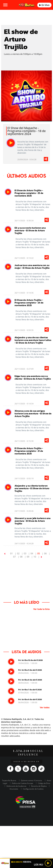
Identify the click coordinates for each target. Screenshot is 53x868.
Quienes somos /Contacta (31, 780)
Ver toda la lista (41, 609)
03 (25, 553)
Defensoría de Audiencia (16, 786)
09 (28, 557)
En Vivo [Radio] (44, 5)
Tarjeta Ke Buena (9, 780)
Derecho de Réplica (39, 786)
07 (14, 557)
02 (18, 553)
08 (21, 557)
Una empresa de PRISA (27, 800)
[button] (26, 858)
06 (45, 553)
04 (32, 553)
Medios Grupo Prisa (27, 807)
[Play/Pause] (48, 863)
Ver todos (45, 707)
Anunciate (14, 789)
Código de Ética (44, 783)
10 (35, 557)
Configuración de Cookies (33, 789)
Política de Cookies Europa (22, 783)
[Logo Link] (27, 5)
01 (11, 553)
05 (39, 553)
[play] (11, 143)
